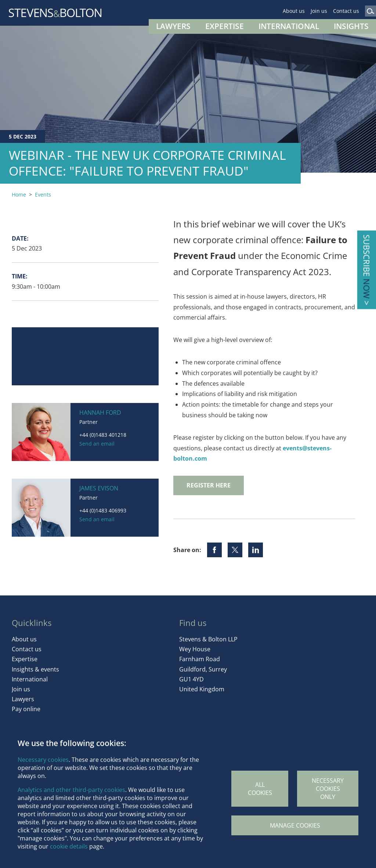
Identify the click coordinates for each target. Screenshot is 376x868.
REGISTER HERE (209, 485)
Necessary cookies (43, 760)
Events (43, 195)
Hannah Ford (100, 413)
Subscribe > (367, 270)
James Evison (99, 488)
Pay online (26, 709)
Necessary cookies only (328, 789)
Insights (351, 26)
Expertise (225, 26)
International (289, 26)
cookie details (69, 846)
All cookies (260, 789)
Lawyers (173, 26)
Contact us (346, 11)
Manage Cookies (295, 825)
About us (294, 11)
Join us (319, 11)
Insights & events (35, 669)
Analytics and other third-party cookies (71, 790)
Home (19, 195)
